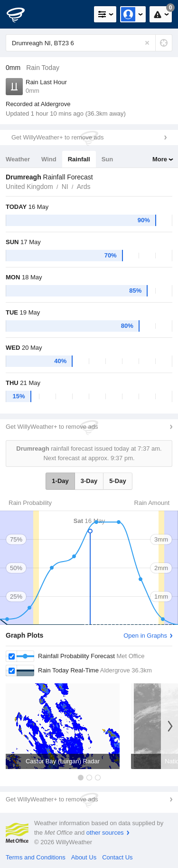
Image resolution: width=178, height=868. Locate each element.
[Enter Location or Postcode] (89, 43)
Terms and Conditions (36, 857)
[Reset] (147, 43)
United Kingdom (29, 187)
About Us (84, 857)
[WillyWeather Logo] (21, 14)
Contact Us (117, 857)
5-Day (117, 481)
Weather (18, 159)
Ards (84, 187)
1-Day (60, 481)
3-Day (89, 481)
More (160, 159)
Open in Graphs (145, 636)
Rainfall (79, 159)
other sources (105, 833)
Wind (49, 159)
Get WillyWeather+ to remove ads (57, 137)
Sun (108, 159)
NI (65, 187)
